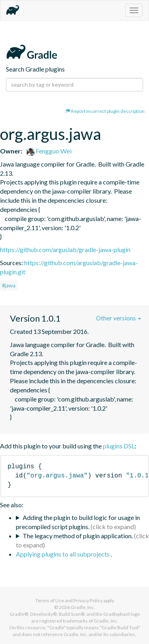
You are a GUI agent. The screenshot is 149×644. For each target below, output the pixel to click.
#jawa (9, 285)
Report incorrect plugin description (105, 111)
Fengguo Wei (49, 151)
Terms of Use (50, 600)
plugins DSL (119, 446)
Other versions (118, 318)
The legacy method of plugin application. (78, 536)
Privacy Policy (88, 600)
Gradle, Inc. (83, 607)
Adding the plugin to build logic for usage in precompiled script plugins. (78, 522)
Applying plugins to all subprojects (63, 554)
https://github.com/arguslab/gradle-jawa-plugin (65, 249)
